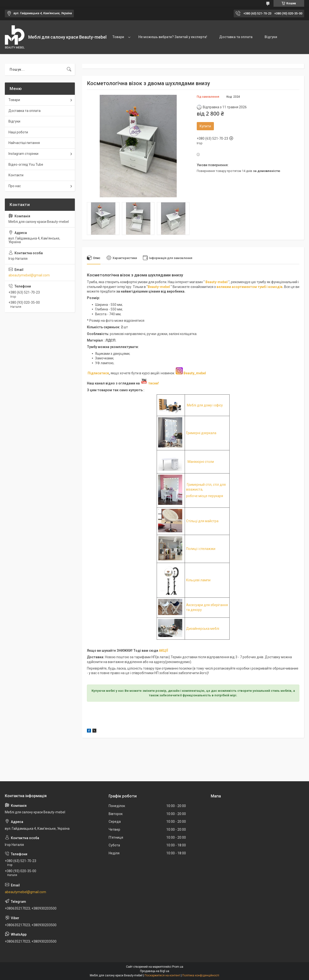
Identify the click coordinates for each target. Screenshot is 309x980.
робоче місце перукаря (205, 496)
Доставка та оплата (236, 37)
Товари (118, 37)
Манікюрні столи (201, 462)
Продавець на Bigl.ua (155, 971)
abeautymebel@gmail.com (29, 275)
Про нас (15, 186)
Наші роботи (18, 132)
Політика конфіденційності (201, 975)
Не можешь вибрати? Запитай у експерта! (173, 37)
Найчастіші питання (24, 143)
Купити (205, 126)
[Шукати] (69, 69)
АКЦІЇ (163, 651)
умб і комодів (271, 287)
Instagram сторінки (23, 154)
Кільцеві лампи (198, 580)
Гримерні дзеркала (201, 433)
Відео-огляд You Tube (26, 164)
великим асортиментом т (238, 287)
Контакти (16, 175)
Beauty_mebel (195, 373)
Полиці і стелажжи (201, 549)
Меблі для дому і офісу (205, 405)
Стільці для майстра (202, 521)
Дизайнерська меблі (203, 629)
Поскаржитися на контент (162, 975)
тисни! (150, 383)
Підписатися (98, 373)
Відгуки (271, 37)
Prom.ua (178, 967)
